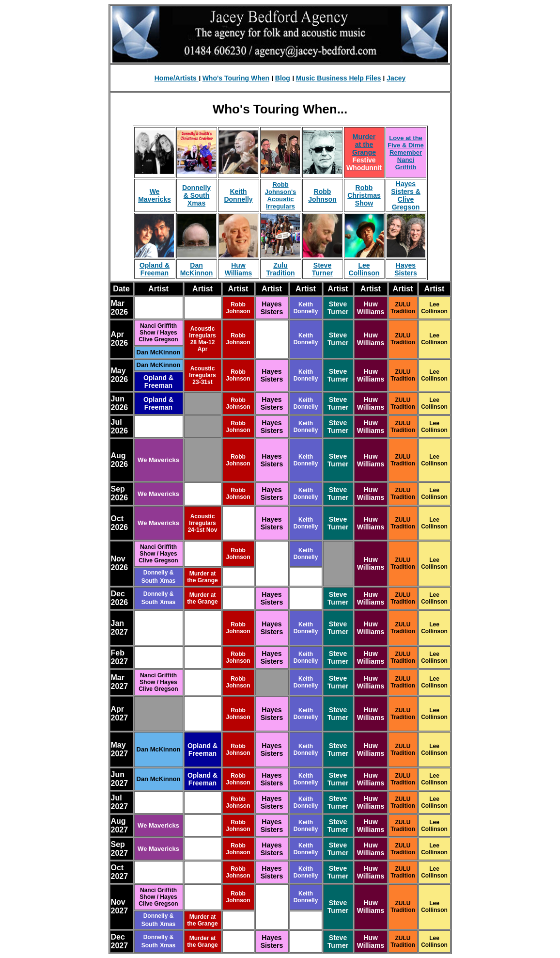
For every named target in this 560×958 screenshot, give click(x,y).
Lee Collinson (364, 269)
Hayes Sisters (406, 269)
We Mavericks (155, 195)
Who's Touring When (236, 78)
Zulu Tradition (280, 269)
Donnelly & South (196, 192)
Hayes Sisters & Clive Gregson (406, 195)
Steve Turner (322, 269)
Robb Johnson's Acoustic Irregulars (281, 195)
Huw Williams (239, 269)
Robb (364, 188)
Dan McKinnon (197, 269)
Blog (283, 78)
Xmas (196, 203)
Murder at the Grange (364, 144)
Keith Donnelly (238, 195)
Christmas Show (364, 199)
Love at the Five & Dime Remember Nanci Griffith (405, 152)
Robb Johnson (322, 195)
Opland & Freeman (155, 269)
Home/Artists (177, 78)
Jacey (396, 78)
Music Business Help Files (339, 78)
